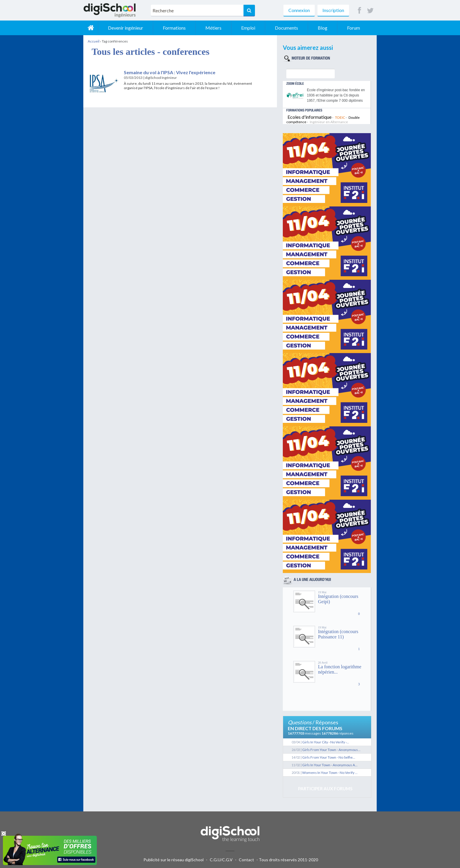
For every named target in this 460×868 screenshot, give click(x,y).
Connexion (299, 10)
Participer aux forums (325, 789)
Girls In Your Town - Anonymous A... (330, 765)
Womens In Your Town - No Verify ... (330, 773)
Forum (354, 28)
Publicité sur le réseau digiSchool (174, 860)
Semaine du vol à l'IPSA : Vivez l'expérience (170, 72)
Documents (286, 28)
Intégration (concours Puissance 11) (338, 634)
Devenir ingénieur (126, 28)
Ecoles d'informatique (310, 117)
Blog (323, 28)
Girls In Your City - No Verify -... (326, 742)
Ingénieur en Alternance (329, 122)
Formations (174, 28)
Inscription (333, 10)
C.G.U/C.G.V (221, 860)
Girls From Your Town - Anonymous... (331, 750)
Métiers (213, 28)
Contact (246, 860)
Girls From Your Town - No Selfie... (329, 757)
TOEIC (340, 117)
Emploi (248, 28)
